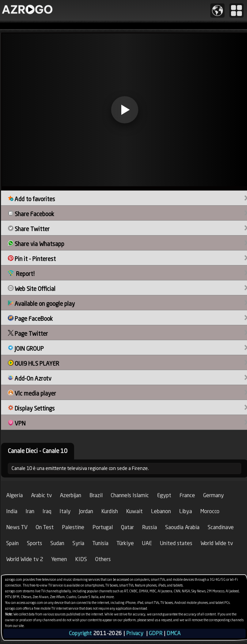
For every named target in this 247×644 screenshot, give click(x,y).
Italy (65, 511)
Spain (12, 543)
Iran (30, 511)
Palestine (73, 527)
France (187, 495)
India (12, 511)
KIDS (81, 559)
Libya (186, 511)
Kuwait (134, 511)
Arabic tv (41, 495)
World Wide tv (217, 543)
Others (103, 559)
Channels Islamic (130, 495)
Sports (34, 543)
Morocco (210, 511)
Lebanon (161, 511)
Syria (78, 543)
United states (176, 543)
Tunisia (100, 543)
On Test (45, 527)
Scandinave (221, 527)
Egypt (164, 495)
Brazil (96, 495)
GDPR (156, 633)
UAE (147, 543)
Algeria (14, 495)
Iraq (47, 511)
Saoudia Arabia (182, 527)
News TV (17, 527)
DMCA (173, 633)
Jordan (86, 511)
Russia (149, 527)
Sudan (57, 543)
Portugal (103, 527)
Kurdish (110, 511)
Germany (214, 495)
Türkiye (125, 543)
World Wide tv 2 (25, 559)
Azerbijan (70, 495)
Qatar (127, 527)
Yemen (59, 559)
